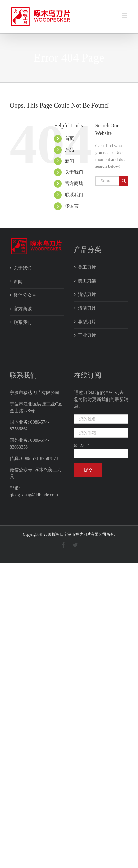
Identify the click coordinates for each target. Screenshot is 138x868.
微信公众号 (25, 295)
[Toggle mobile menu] (125, 16)
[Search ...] (107, 181)
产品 (69, 150)
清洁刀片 (87, 295)
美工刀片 (87, 267)
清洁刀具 (87, 308)
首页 (69, 138)
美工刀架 (87, 281)
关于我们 (74, 172)
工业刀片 (87, 335)
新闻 (69, 161)
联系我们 (74, 195)
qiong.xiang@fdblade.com (34, 495)
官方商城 (74, 183)
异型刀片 (87, 322)
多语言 (72, 206)
